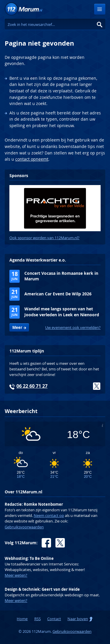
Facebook (46, 543)
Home (22, 619)
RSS (38, 619)
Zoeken (100, 24)
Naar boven (78, 619)
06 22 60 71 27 (32, 386)
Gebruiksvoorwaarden (24, 527)
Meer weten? (16, 575)
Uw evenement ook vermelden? (73, 328)
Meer (17, 327)
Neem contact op (49, 516)
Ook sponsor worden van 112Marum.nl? (44, 238)
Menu (100, 9)
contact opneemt (32, 159)
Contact (54, 619)
